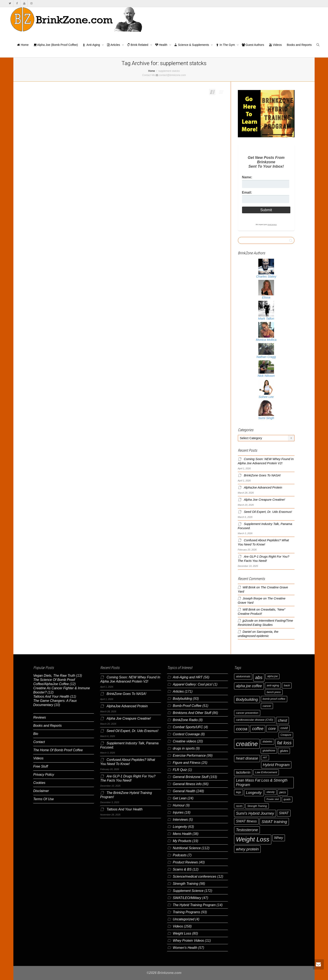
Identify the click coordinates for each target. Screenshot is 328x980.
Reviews (40, 717)
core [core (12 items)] (272, 729)
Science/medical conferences (195, 876)
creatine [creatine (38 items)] (247, 744)
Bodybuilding (182, 699)
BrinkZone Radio (185, 720)
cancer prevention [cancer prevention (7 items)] (247, 713)
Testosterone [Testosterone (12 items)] (247, 830)
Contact (39, 742)
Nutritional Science (187, 848)
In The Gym (226, 45)
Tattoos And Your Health (51, 696)
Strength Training (186, 884)
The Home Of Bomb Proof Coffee (58, 750)
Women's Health (185, 948)
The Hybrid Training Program (194, 905)
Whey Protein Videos (188, 941)
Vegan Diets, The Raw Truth (54, 676)
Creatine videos (184, 741)
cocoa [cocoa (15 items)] (242, 729)
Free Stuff (41, 766)
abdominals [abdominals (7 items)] (243, 676)
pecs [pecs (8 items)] (283, 792)
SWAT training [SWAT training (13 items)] (274, 822)
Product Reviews (185, 862)
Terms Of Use (44, 799)
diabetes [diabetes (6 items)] (267, 742)
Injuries (178, 812)
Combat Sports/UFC (188, 727)
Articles (114, 45)
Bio (36, 734)
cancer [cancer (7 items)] (267, 706)
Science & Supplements (192, 45)
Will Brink (249, 587)
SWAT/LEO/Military (187, 898)
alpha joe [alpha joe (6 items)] (273, 676)
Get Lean (180, 798)
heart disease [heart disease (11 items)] (247, 758)
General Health (184, 791)
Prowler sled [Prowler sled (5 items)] (273, 799)
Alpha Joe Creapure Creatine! (265, 500)
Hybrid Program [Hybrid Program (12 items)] (276, 765)
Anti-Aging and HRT (188, 677)
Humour (179, 805)
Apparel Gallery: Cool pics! (193, 684)
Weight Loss (182, 933)
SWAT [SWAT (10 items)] (284, 813)
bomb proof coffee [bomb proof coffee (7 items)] (274, 699)
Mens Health (182, 834)
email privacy (272, 224)
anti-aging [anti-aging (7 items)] (273, 685)
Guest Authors (253, 45)
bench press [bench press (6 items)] (274, 692)
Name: (247, 177)
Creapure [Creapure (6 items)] (286, 735)
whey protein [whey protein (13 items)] (247, 849)
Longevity (180, 827)
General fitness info (187, 784)
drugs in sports (184, 748)
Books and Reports (299, 45)
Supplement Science (188, 891)
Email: (247, 192)
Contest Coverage (186, 734)
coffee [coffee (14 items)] (258, 729)
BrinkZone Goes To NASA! (262, 475)
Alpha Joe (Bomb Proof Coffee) (56, 45)
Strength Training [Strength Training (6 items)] (257, 806)
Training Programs (186, 912)
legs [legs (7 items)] (239, 792)
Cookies (39, 783)
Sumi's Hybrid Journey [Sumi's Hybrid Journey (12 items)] (255, 813)
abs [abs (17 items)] (259, 677)
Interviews (180, 820)
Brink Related (138, 45)
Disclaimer (41, 791)
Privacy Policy (44, 775)
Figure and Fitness (187, 763)
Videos (275, 45)
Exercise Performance (189, 756)
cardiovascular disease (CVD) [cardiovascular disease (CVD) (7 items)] (255, 720)
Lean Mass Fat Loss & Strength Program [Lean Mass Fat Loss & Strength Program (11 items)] (262, 783)
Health (162, 45)
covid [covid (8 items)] (284, 728)
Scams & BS (182, 869)
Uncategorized (184, 919)
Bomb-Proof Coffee (187, 706)
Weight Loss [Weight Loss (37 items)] (253, 839)
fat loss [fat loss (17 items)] (284, 743)
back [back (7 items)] (287, 685)
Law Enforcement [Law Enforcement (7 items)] (266, 772)
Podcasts (180, 855)
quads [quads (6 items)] (287, 799)
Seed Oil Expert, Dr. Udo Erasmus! (268, 512)
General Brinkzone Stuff (191, 777)
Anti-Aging (92, 45)
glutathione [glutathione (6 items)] (269, 751)
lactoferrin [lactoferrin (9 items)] (243, 772)
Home (23, 45)
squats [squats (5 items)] (239, 806)
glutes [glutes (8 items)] (284, 751)
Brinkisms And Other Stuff (192, 713)
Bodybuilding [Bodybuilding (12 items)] (247, 699)
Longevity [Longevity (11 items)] (254, 793)
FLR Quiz (180, 770)
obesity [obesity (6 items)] (271, 792)
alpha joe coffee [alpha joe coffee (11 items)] (249, 686)
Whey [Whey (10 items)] (279, 838)
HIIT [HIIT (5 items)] (265, 758)
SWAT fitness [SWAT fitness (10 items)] (246, 821)
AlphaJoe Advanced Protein (263, 487)
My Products (182, 841)
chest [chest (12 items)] (283, 720)
